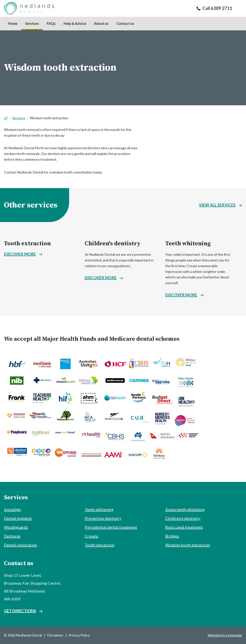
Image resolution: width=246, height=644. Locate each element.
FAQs (51, 23)
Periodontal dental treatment (111, 527)
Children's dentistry (113, 244)
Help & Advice (75, 23)
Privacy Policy (79, 635)
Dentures (12, 536)
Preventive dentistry (103, 518)
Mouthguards (16, 527)
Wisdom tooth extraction (188, 545)
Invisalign (12, 509)
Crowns (91, 536)
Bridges (172, 536)
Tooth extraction (27, 244)
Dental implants (18, 518)
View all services (217, 205)
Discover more (20, 254)
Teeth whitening (188, 244)
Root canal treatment (184, 527)
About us (101, 23)
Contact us (125, 23)
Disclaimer (55, 635)
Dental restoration (20, 545)
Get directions (20, 611)
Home (13, 23)
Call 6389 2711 (217, 8)
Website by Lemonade (225, 635)
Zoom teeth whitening (185, 509)
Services (32, 23)
